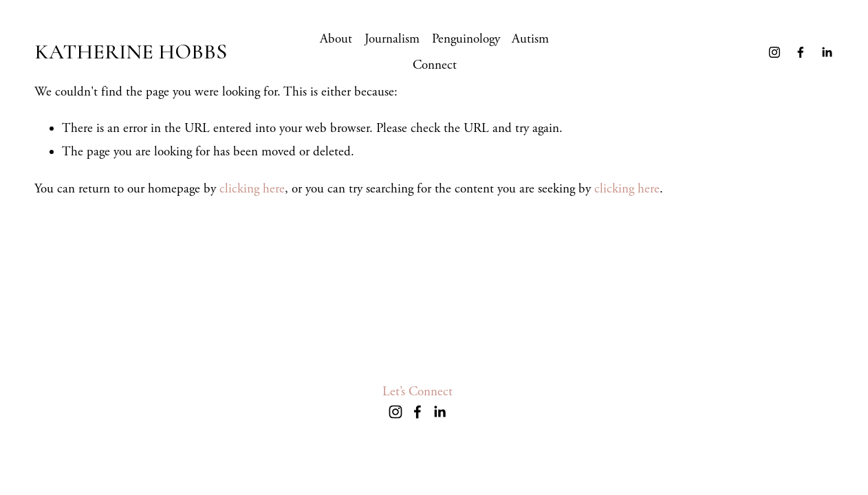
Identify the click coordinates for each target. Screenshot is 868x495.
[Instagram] (774, 52)
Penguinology (466, 39)
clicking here (252, 189)
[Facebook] (801, 52)
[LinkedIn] (827, 52)
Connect (435, 65)
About (336, 39)
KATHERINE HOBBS (131, 52)
